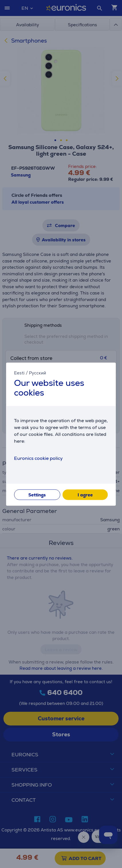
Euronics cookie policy (38, 458)
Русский (38, 373)
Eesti (19, 373)
